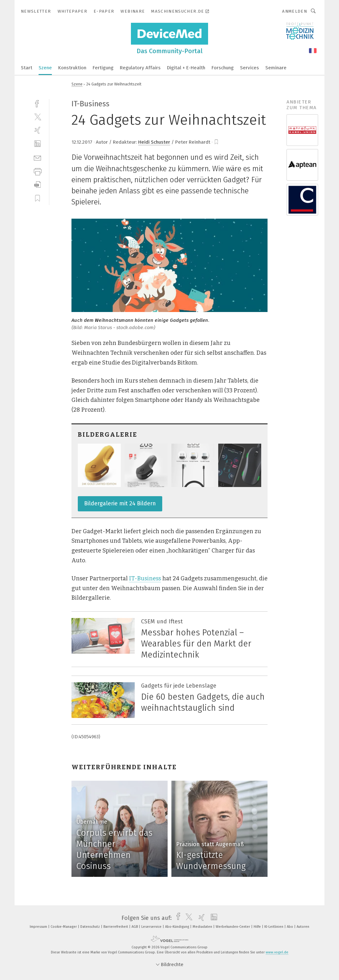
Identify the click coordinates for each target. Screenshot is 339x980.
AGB (135, 927)
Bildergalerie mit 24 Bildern (120, 503)
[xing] (37, 130)
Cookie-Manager (64, 927)
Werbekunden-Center (233, 927)
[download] (37, 185)
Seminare (276, 68)
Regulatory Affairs (140, 68)
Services (250, 68)
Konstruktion (72, 68)
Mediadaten (203, 927)
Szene (45, 68)
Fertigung (103, 68)
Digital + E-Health (186, 68)
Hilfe (258, 927)
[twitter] (37, 117)
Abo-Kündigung (178, 927)
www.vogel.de (277, 952)
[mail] (37, 157)
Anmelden (295, 11)
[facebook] (37, 103)
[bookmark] (216, 142)
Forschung (223, 68)
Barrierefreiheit (116, 927)
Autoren (303, 927)
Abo (290, 927)
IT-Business (145, 578)
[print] (37, 171)
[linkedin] (37, 144)
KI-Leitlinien (274, 927)
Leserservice (152, 927)
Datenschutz (91, 927)
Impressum (39, 927)
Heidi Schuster (154, 142)
